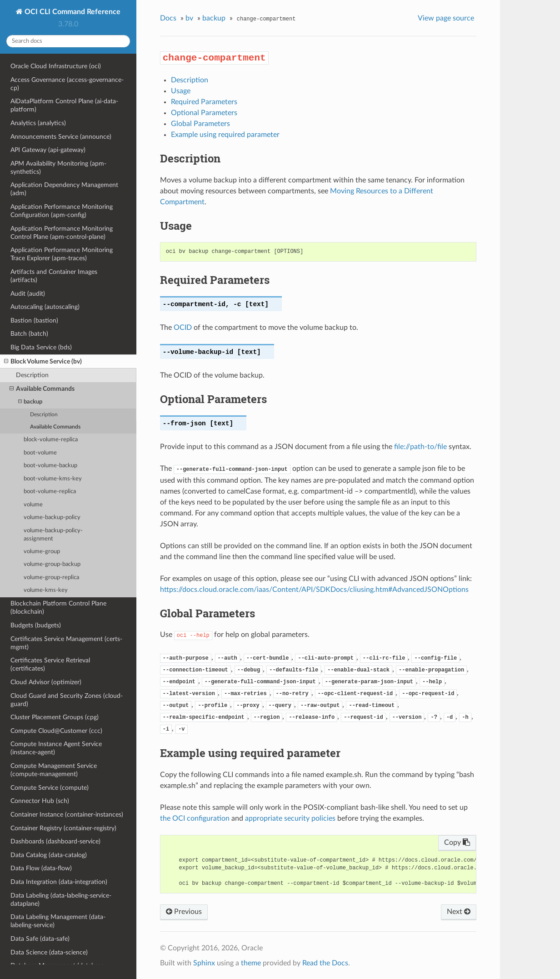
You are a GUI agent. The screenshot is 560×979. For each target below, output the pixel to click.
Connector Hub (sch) (40, 801)
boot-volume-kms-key (53, 479)
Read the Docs (325, 963)
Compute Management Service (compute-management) (54, 770)
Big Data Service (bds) (41, 347)
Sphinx (204, 963)
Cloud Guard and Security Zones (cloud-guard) (67, 700)
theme (251, 963)
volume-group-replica (51, 578)
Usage (181, 91)
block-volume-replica (51, 440)
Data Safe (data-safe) (40, 939)
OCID (183, 328)
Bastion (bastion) (34, 320)
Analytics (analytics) (38, 123)
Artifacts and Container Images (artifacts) (54, 276)
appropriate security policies (290, 818)
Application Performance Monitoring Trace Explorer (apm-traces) (62, 254)
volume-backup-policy (52, 517)
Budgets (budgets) (36, 625)
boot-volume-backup (50, 466)
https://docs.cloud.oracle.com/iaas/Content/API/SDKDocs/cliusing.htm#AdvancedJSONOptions (314, 590)
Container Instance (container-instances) (67, 815)
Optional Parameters (204, 113)
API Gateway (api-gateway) (48, 150)
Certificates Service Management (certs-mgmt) (66, 643)
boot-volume (40, 453)
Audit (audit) (28, 294)
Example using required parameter (225, 135)
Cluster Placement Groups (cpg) (55, 717)
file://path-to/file (420, 447)
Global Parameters (200, 124)
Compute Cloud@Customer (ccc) (56, 731)
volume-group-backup (52, 564)
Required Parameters (204, 102)
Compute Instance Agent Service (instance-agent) (56, 748)
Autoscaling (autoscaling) (45, 307)
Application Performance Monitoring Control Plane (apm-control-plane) (62, 233)
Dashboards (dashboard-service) (55, 841)
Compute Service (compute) (50, 788)
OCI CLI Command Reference (72, 12)
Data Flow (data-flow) (41, 868)
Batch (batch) (29, 334)
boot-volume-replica (50, 492)
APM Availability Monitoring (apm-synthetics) (58, 168)
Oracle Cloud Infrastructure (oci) (56, 66)
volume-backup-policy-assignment (53, 535)
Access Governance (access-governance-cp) (67, 84)
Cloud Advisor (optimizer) (46, 682)
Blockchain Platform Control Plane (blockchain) (58, 608)
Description (32, 375)
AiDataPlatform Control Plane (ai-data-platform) (64, 105)
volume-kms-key (46, 590)
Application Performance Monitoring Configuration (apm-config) (62, 211)
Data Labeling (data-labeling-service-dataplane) (61, 900)
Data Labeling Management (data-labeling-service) (58, 921)
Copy (457, 843)
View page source (446, 18)
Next (459, 912)
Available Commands (42, 389)
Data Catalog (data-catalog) (49, 855)
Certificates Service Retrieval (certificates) (50, 664)
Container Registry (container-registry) (63, 828)
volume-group (42, 552)
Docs (168, 18)
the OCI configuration (195, 818)
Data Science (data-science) (49, 952)
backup (30, 402)
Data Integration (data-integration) (59, 882)
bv (189, 18)
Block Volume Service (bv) (43, 362)
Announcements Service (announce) (61, 137)
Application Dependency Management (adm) (64, 189)
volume (33, 505)
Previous (184, 912)
